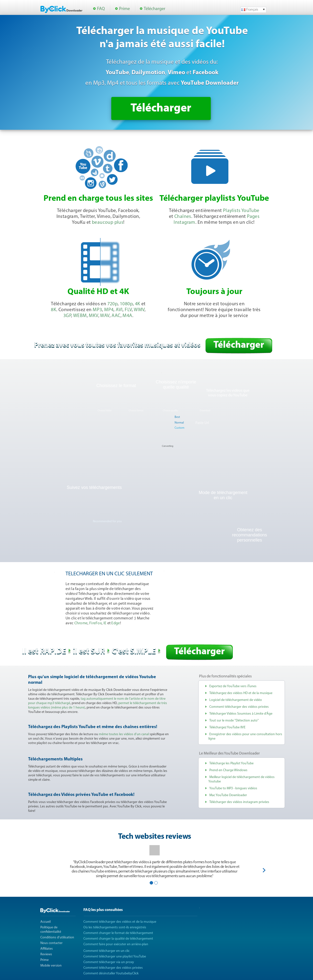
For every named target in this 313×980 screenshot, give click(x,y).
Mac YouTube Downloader (228, 795)
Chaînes (183, 217)
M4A (127, 316)
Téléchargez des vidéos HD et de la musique (241, 693)
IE (105, 623)
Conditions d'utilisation (57, 938)
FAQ (101, 9)
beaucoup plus (108, 223)
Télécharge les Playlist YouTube (231, 763)
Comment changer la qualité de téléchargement (118, 939)
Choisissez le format (116, 386)
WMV (139, 310)
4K (138, 304)
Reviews (46, 954)
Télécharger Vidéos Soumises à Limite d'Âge (241, 714)
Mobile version (51, 966)
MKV (93, 316)
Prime (124, 9)
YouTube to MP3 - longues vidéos (233, 788)
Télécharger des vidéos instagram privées (239, 802)
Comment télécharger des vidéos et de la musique (120, 922)
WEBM (80, 316)
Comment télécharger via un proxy (109, 962)
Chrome (81, 623)
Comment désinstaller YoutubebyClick (111, 974)
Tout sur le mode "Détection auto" (234, 721)
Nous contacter (51, 943)
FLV (128, 310)
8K (54, 310)
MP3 (97, 310)
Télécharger (155, 9)
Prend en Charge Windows (228, 770)
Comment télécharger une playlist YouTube (115, 957)
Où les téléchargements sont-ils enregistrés (115, 927)
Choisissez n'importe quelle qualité (176, 384)
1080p (126, 304)
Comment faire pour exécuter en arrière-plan (116, 944)
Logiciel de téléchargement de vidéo (236, 700)
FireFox (95, 623)
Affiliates (47, 949)
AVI (119, 310)
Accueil (45, 922)
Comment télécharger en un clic (106, 951)
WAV (105, 316)
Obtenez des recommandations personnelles (250, 535)
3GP (67, 316)
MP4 (109, 310)
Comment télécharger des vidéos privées (239, 707)
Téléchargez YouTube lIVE (227, 727)
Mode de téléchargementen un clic (223, 495)
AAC (116, 316)
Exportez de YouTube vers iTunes (233, 686)
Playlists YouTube (241, 211)
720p (113, 304)
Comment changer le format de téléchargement (118, 933)
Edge (116, 623)
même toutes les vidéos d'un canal (124, 734)
